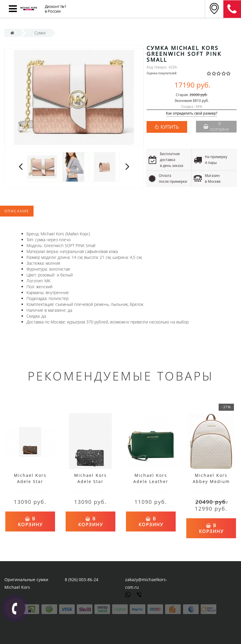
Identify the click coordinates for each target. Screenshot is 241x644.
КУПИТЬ (169, 127)
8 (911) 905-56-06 (232, 9)
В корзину (216, 126)
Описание (17, 211)
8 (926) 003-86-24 (82, 580)
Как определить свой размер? (192, 114)
